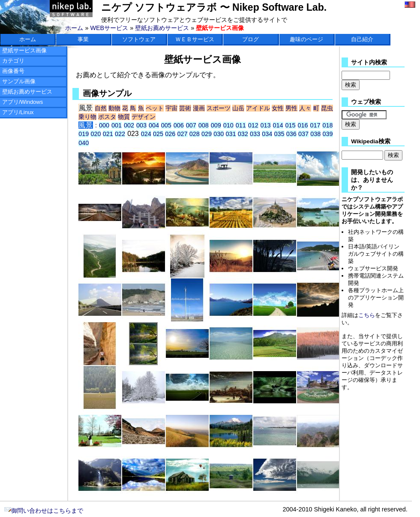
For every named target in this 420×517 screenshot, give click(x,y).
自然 (101, 108)
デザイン (144, 117)
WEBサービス (109, 28)
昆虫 (327, 108)
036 (291, 134)
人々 (305, 108)
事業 (83, 39)
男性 (291, 108)
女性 (278, 108)
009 (216, 125)
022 (120, 134)
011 (241, 125)
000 (104, 125)
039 (328, 134)
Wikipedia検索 (370, 141)
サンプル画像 (19, 81)
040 (84, 143)
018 (327, 125)
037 (303, 134)
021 (108, 134)
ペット (155, 108)
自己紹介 (362, 39)
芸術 (185, 108)
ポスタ (107, 117)
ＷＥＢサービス (195, 39)
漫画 (199, 108)
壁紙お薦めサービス (162, 28)
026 (170, 134)
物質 (124, 117)
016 (303, 125)
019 (84, 134)
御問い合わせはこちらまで (44, 511)
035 (279, 134)
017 (315, 125)
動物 (114, 108)
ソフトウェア (139, 39)
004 (154, 125)
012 (253, 125)
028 (195, 134)
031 (231, 134)
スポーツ (219, 108)
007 (191, 125)
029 (207, 134)
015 (291, 125)
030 (219, 134)
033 (255, 134)
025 (158, 134)
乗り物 (87, 117)
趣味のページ (306, 39)
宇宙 (171, 108)
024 (146, 134)
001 (117, 125)
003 (141, 125)
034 (267, 134)
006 (179, 125)
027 (183, 134)
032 (243, 134)
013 (266, 125)
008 (204, 125)
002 (129, 125)
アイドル (258, 108)
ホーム (74, 28)
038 (315, 134)
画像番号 (13, 71)
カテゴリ (13, 61)
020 (96, 134)
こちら (367, 315)
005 (166, 125)
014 (278, 125)
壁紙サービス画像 (24, 50)
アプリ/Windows (22, 102)
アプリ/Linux (18, 112)
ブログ (250, 39)
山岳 (238, 108)
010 (228, 125)
